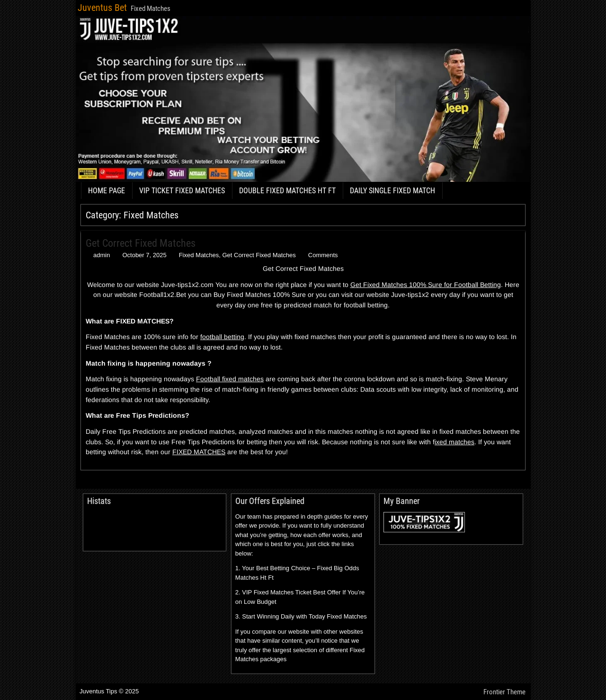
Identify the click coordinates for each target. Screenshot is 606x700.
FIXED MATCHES (199, 452)
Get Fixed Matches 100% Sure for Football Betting (426, 285)
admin (102, 255)
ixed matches (454, 442)
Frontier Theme (504, 692)
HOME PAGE (107, 191)
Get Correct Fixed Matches (141, 243)
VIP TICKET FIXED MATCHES (182, 191)
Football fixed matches (230, 379)
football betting (222, 337)
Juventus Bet (102, 8)
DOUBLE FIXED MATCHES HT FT (287, 191)
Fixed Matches (199, 255)
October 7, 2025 (144, 255)
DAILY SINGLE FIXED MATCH (392, 191)
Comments (323, 255)
